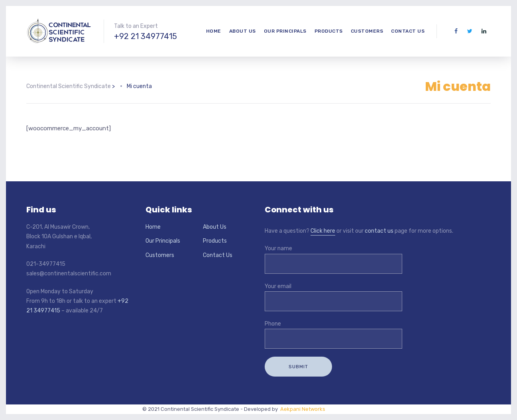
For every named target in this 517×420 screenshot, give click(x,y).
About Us (243, 31)
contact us (379, 231)
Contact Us (408, 31)
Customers (367, 31)
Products (329, 31)
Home (214, 31)
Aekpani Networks (302, 409)
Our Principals (285, 31)
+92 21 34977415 (145, 36)
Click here (323, 231)
